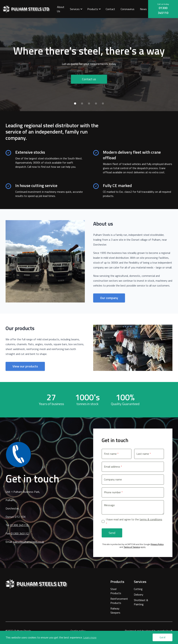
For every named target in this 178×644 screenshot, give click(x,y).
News (143, 9)
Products (93, 9)
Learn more (90, 637)
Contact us (89, 79)
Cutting (138, 589)
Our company (109, 298)
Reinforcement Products (118, 601)
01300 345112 (20, 533)
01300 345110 (163, 10)
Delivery (139, 595)
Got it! (163, 637)
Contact (110, 9)
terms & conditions (151, 519)
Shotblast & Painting (141, 602)
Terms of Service (132, 547)
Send (112, 533)
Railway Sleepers (115, 610)
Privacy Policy (157, 544)
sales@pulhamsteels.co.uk (29, 542)
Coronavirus (128, 9)
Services (75, 9)
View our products (25, 366)
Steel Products (116, 591)
